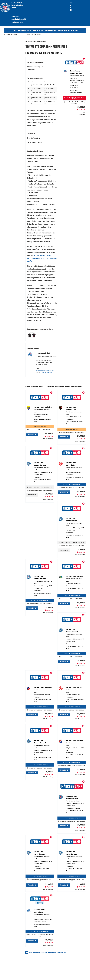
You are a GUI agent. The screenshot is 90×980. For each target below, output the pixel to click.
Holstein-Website (17, 3)
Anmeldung (16, 16)
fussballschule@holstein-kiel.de (45, 370)
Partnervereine (17, 22)
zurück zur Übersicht (34, 35)
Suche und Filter (11, 35)
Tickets (14, 8)
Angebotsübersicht (19, 19)
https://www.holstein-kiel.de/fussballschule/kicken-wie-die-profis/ (42, 258)
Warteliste (32, 495)
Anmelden (32, 434)
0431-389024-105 (47, 372)
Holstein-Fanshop (17, 5)
